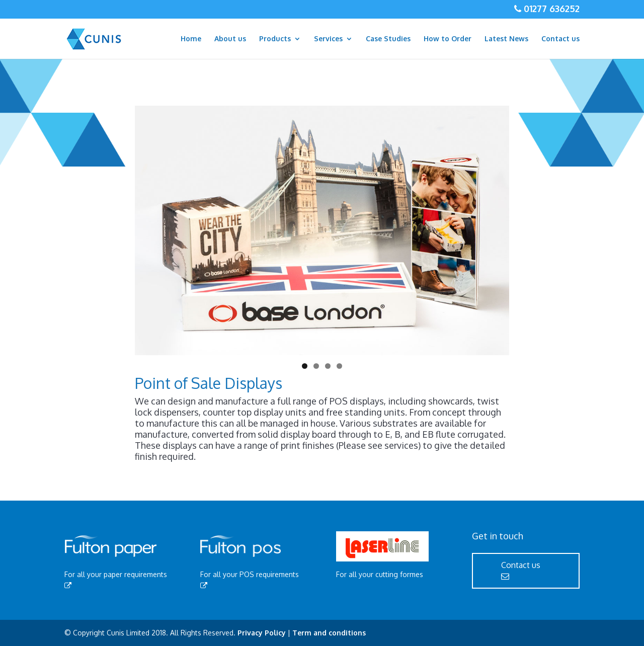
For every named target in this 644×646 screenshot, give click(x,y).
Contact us (560, 39)
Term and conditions (329, 633)
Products (275, 39)
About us (230, 39)
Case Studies (388, 39)
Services (328, 39)
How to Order (448, 39)
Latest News (506, 39)
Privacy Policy (262, 633)
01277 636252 (550, 9)
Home (191, 39)
